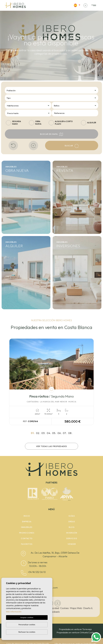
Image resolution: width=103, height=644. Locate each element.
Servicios (72, 538)
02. (38, 433)
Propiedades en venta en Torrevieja (75, 629)
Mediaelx (55, 612)
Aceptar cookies (27, 617)
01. (33, 433)
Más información (14, 612)
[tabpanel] (51, 382)
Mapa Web (76, 608)
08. (70, 433)
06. (60, 433)
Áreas (72, 522)
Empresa (27, 522)
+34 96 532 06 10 (37, 572)
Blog (72, 527)
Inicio (27, 516)
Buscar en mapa (52, 134)
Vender (72, 544)
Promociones (27, 533)
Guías (72, 516)
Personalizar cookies (27, 625)
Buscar (72, 146)
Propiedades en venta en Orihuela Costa (75, 632)
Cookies (64, 608)
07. (65, 433)
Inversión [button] (72, 533)
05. (54, 433)
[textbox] (52, 91)
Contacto (27, 538)
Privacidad (53, 608)
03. (44, 433)
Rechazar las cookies (27, 632)
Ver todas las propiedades (52, 446)
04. (49, 433)
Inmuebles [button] (27, 527)
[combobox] (51, 90)
